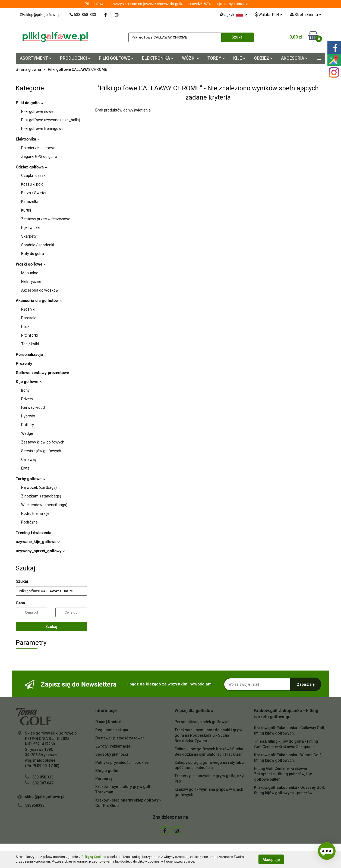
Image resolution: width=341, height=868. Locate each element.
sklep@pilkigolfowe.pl (45, 797)
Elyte (25, 468)
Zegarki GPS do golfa (39, 157)
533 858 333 (43, 777)
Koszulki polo (32, 184)
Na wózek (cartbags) (39, 487)
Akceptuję (271, 859)
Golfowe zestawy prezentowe (42, 373)
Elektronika (28, 139)
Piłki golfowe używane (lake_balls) (51, 120)
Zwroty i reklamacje (113, 746)
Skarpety (29, 236)
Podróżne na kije (35, 513)
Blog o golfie (107, 771)
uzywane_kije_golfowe (38, 542)
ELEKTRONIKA (158, 58)
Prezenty (24, 363)
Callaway (29, 459)
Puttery (28, 425)
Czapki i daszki (34, 175)
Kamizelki (29, 202)
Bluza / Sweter (34, 193)
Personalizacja (29, 355)
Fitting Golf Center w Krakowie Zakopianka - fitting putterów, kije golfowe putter (283, 774)
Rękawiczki (31, 228)
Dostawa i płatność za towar (120, 738)
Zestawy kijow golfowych (43, 442)
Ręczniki (28, 309)
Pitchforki (29, 335)
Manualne (30, 273)
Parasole (29, 318)
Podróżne (29, 522)
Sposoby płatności (112, 754)
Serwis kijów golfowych (41, 451)
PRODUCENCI (75, 58)
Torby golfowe (30, 479)
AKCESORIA (294, 58)
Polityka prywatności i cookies (122, 762)
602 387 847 (43, 783)
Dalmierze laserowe (38, 148)
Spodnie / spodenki (38, 245)
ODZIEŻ (263, 58)
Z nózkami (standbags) (41, 496)
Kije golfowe (29, 382)
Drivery (27, 399)
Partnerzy (104, 778)
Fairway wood (33, 407)
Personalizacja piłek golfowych (203, 722)
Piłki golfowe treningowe (42, 129)
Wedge (27, 433)
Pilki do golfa (29, 103)
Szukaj (51, 627)
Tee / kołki (30, 344)
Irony (25, 390)
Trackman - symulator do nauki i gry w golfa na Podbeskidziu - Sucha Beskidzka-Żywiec (208, 735)
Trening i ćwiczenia (34, 533)
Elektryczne (31, 282)
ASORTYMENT (36, 58)
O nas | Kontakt (108, 722)
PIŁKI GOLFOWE (116, 58)
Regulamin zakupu (112, 730)
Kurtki (26, 210)
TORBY (216, 58)
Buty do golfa (33, 254)
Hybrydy (28, 416)
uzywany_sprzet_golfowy (40, 551)
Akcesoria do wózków (40, 290)
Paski (26, 327)
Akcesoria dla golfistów (39, 301)
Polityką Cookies (94, 857)
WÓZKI (191, 58)
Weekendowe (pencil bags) (44, 505)
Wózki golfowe (31, 264)
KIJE (239, 58)
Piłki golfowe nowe (37, 111)
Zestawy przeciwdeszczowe (46, 219)
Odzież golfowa (31, 167)
